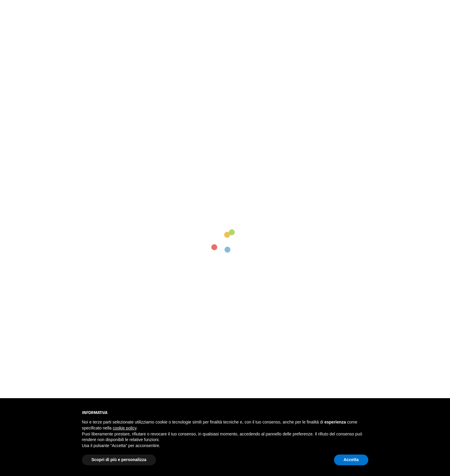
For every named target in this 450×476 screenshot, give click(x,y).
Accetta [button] (351, 460)
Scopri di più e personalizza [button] (119, 460)
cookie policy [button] (125, 428)
